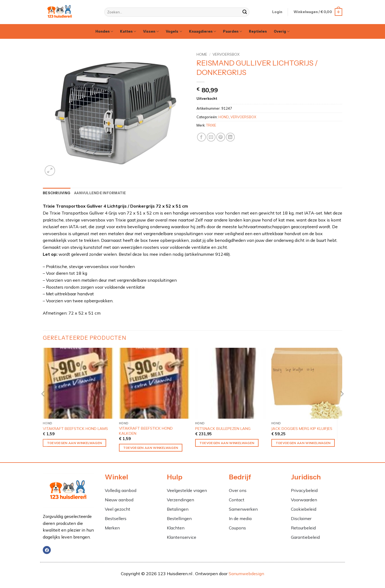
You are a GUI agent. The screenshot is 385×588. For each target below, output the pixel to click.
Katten (128, 31)
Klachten (176, 528)
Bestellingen (179, 518)
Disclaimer (301, 518)
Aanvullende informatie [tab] (100, 193)
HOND (224, 117)
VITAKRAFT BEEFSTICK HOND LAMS (75, 429)
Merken (112, 528)
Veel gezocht (118, 509)
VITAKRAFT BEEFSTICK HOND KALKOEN (146, 431)
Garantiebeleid (305, 537)
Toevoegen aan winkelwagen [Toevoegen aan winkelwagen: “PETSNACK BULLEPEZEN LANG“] (227, 443)
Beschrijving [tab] (57, 193)
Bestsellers (116, 518)
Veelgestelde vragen (187, 490)
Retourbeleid (303, 528)
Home (202, 54)
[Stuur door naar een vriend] (211, 137)
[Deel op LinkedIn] (230, 137)
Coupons (237, 528)
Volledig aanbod (121, 490)
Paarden (232, 31)
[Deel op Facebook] (201, 137)
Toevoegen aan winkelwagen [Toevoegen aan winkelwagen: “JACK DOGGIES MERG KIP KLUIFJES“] (303, 443)
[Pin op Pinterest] (221, 137)
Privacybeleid (304, 490)
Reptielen (258, 31)
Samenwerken (243, 509)
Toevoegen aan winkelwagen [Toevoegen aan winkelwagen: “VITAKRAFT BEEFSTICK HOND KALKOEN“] (151, 448)
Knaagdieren (203, 31)
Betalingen (178, 509)
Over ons (238, 490)
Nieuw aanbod (119, 500)
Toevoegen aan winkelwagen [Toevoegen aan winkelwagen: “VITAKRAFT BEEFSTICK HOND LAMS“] (75, 443)
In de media (240, 518)
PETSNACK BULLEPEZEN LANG (223, 429)
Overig (282, 31)
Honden (104, 31)
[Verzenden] (245, 12)
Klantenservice (182, 537)
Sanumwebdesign (246, 574)
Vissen (151, 31)
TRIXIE (211, 125)
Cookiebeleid (304, 509)
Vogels (174, 31)
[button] (277, 12)
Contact (237, 500)
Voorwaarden (304, 500)
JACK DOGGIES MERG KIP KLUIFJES (302, 429)
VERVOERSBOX (226, 54)
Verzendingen (180, 500)
